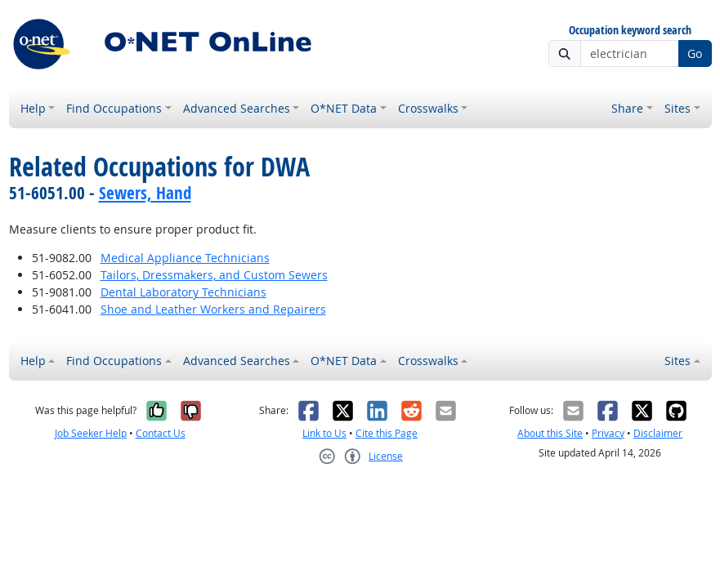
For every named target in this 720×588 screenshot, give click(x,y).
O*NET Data (344, 108)
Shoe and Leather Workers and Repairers (213, 309)
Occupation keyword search (630, 31)
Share (627, 108)
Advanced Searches (237, 108)
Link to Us (324, 433)
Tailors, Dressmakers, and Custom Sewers (214, 275)
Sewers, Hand (145, 193)
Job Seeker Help (91, 433)
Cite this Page (387, 433)
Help (33, 108)
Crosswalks (428, 108)
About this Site (550, 433)
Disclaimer (658, 433)
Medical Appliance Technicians (185, 258)
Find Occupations (114, 108)
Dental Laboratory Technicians (183, 292)
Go (695, 53)
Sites (678, 108)
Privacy (608, 433)
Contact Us (161, 433)
